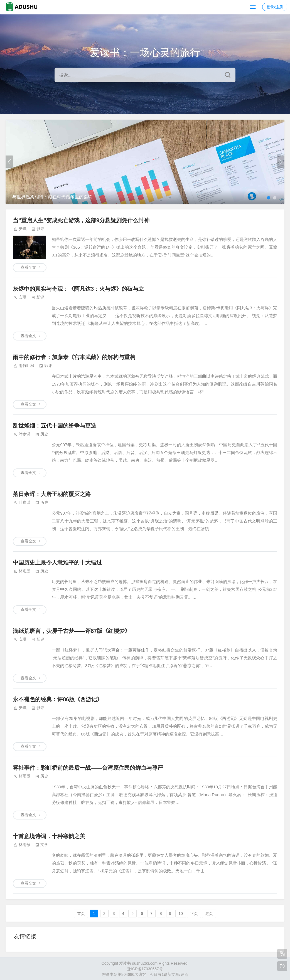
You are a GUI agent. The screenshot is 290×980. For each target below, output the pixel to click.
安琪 (23, 229)
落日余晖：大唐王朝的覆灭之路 (52, 494)
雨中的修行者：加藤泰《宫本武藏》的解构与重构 (74, 357)
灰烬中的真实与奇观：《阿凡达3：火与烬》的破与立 (78, 289)
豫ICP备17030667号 (145, 969)
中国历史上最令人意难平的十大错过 (57, 562)
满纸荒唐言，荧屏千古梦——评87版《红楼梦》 (72, 631)
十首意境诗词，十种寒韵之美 (49, 836)
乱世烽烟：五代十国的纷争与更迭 (55, 426)
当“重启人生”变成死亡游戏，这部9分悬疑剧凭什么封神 (81, 220)
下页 (194, 914)
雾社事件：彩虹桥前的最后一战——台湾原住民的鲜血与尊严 (88, 768)
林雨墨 (24, 571)
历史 (44, 434)
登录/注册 (275, 7)
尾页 (209, 914)
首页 (81, 914)
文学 (44, 845)
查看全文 (28, 267)
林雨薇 (24, 845)
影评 (40, 229)
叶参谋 (24, 434)
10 (181, 914)
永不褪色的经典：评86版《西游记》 (58, 699)
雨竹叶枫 (26, 366)
